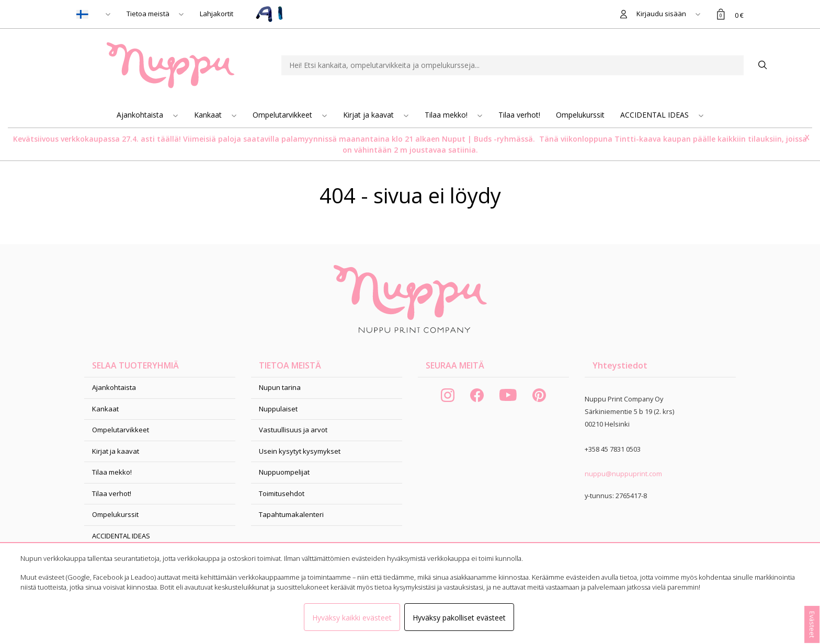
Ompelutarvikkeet (283, 115)
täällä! (169, 139)
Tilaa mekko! (447, 115)
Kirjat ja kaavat (369, 115)
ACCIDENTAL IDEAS (656, 115)
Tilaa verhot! (519, 115)
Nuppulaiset (278, 409)
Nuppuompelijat (284, 472)
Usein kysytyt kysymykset (300, 451)
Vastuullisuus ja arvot (293, 430)
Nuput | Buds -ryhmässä (487, 139)
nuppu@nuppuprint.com (623, 474)
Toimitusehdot (282, 493)
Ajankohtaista (141, 115)
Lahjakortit (217, 14)
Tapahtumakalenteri (291, 514)
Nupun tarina (280, 387)
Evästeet (812, 624)
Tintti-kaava (639, 139)
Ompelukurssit (580, 115)
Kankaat (209, 115)
